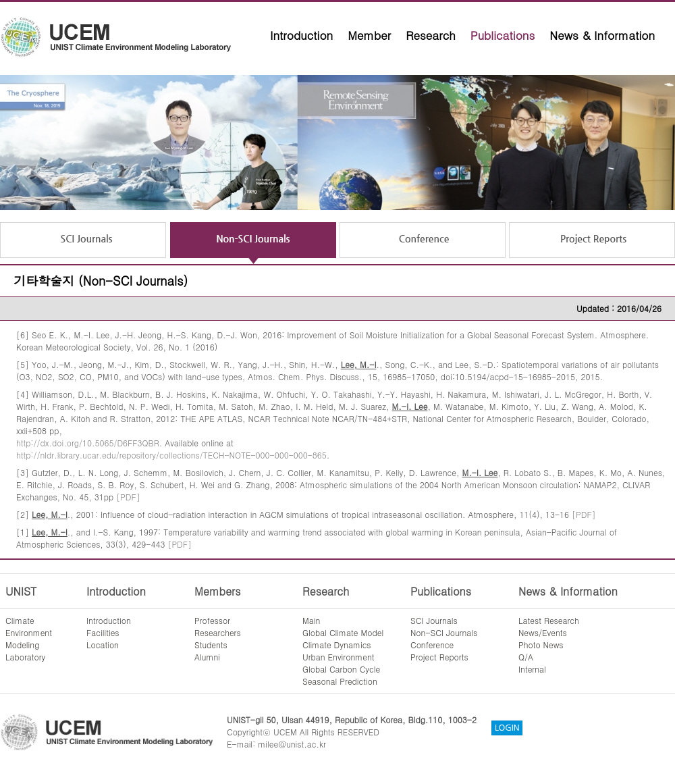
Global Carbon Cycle (341, 669)
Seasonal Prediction (340, 681)
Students (211, 645)
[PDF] (128, 497)
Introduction (301, 35)
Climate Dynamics (337, 645)
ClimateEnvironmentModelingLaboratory (29, 638)
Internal (532, 669)
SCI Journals (434, 620)
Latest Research (549, 620)
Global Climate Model (343, 632)
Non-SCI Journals (444, 632)
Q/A (526, 657)
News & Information (602, 35)
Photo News (541, 645)
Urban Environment (339, 657)
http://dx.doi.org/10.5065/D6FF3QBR (88, 443)
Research (431, 35)
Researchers (218, 632)
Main (311, 620)
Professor (212, 620)
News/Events (543, 632)
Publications (503, 35)
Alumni (207, 657)
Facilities (103, 632)
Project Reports (439, 657)
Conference (432, 645)
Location (103, 645)
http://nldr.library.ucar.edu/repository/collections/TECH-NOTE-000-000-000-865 (171, 455)
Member (369, 35)
